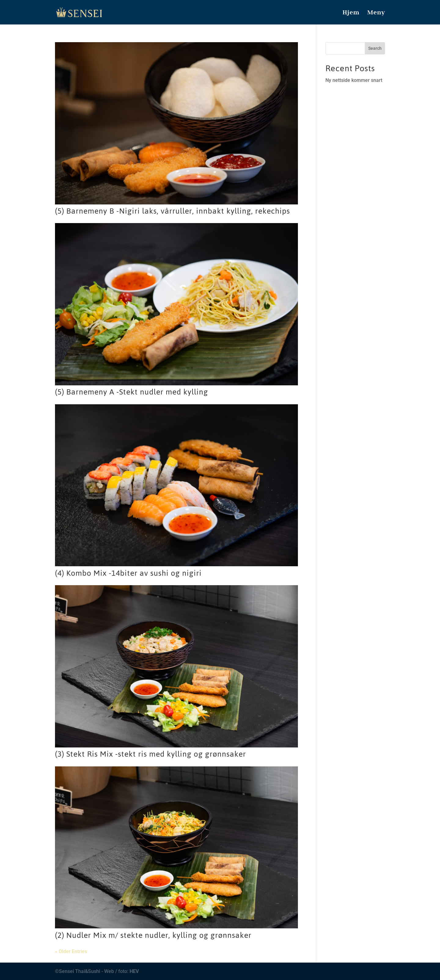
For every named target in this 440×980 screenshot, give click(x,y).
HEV (134, 971)
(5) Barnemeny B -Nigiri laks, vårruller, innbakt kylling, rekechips (172, 211)
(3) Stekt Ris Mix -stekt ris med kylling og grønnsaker (150, 754)
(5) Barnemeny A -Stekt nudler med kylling (132, 392)
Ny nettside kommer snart (354, 80)
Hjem (351, 13)
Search (375, 48)
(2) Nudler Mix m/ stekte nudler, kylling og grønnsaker (153, 935)
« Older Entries (71, 951)
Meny (376, 13)
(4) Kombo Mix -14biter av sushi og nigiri (128, 573)
